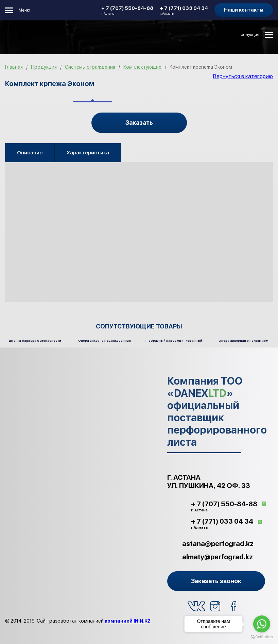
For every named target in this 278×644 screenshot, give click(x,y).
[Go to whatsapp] (262, 624)
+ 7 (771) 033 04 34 (184, 10)
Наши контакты (244, 10)
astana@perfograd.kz (218, 544)
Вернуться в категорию (243, 76)
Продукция (248, 35)
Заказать (139, 123)
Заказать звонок (216, 581)
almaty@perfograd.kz (218, 557)
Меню (24, 10)
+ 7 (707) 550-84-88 (127, 10)
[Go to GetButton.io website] (262, 637)
